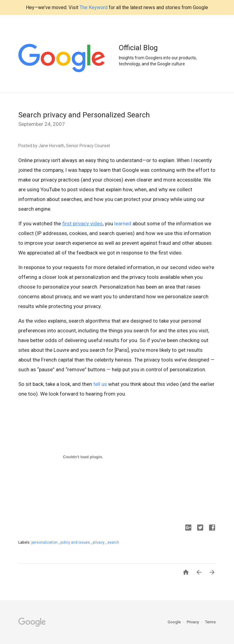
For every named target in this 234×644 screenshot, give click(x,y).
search (113, 542)
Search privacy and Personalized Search (84, 115)
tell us (100, 384)
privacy (99, 542)
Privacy (193, 622)
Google (175, 622)
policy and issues (76, 542)
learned (123, 223)
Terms (210, 622)
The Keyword (94, 7)
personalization (45, 542)
